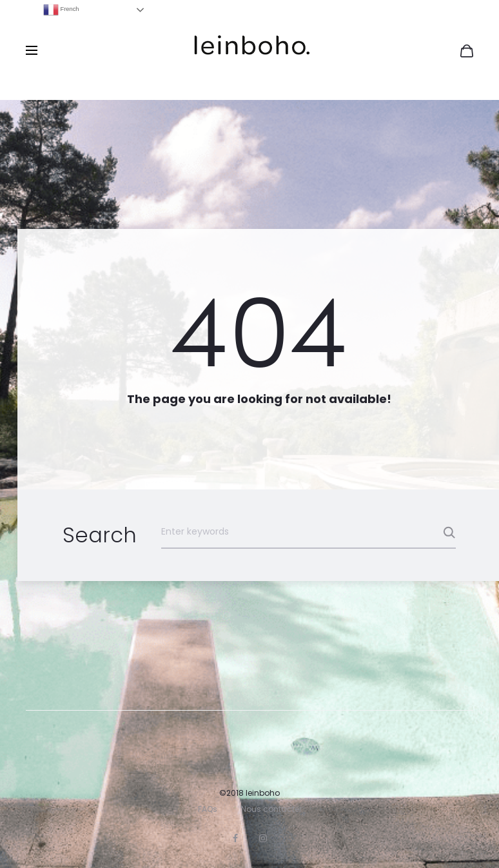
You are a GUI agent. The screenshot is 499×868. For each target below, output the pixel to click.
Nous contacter (271, 809)
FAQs (208, 809)
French (61, 10)
